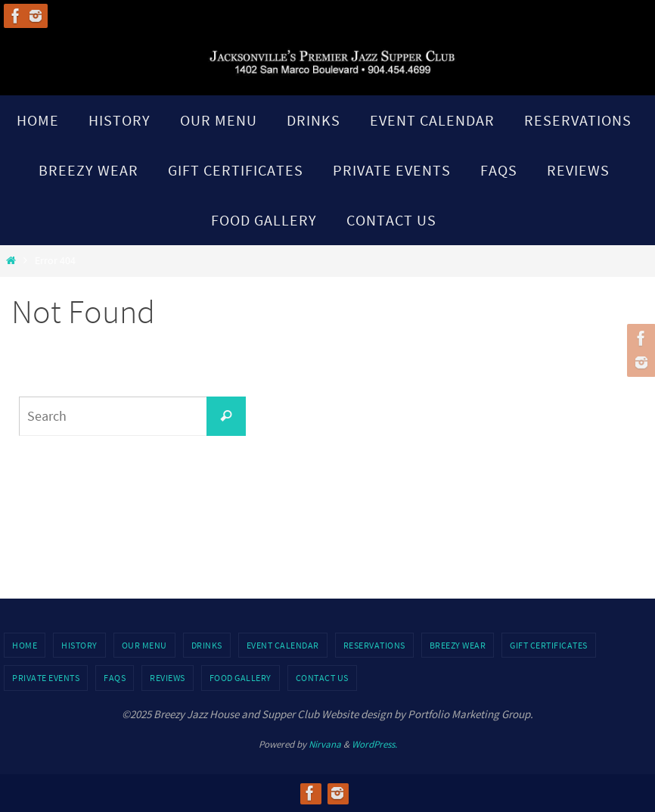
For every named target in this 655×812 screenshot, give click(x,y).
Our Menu (144, 645)
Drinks (207, 645)
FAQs (115, 678)
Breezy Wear (458, 645)
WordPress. (374, 744)
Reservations (374, 645)
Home (25, 645)
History (79, 645)
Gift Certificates (549, 645)
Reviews (168, 678)
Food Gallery (241, 678)
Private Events (46, 678)
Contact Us (322, 678)
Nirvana (325, 744)
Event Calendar (283, 645)
